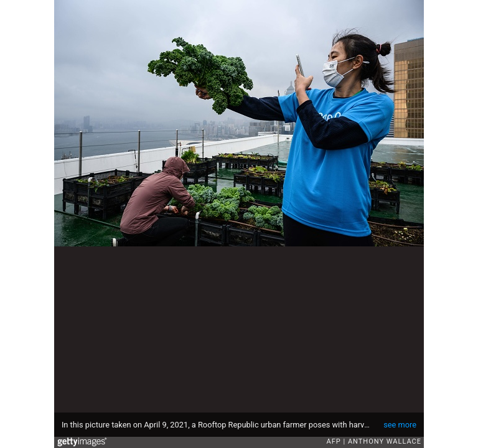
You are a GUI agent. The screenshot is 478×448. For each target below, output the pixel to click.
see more (400, 425)
